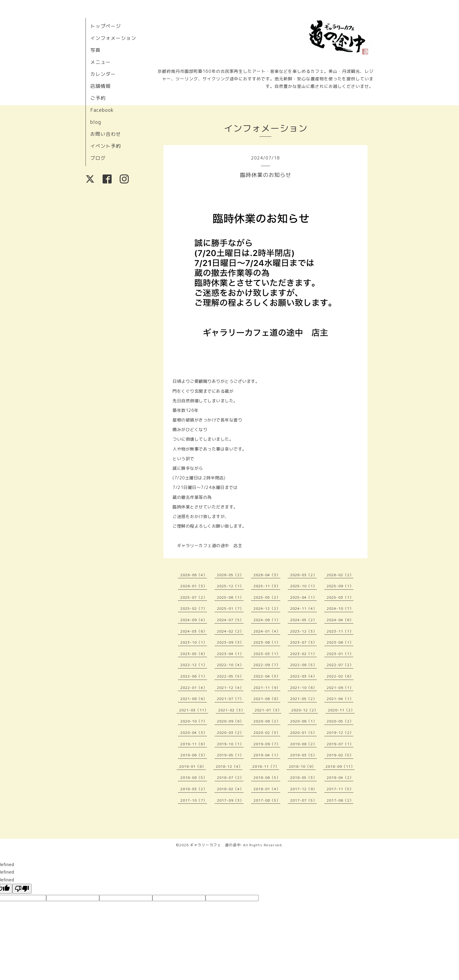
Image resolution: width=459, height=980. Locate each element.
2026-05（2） (230, 575)
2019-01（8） (192, 766)
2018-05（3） (303, 777)
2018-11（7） (266, 766)
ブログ (98, 158)
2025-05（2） (267, 597)
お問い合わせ (106, 134)
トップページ (106, 26)
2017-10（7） (194, 800)
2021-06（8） (267, 699)
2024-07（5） (230, 620)
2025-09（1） (340, 586)
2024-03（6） (194, 631)
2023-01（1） (340, 654)
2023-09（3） (230, 642)
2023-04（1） (230, 654)
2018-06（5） (267, 777)
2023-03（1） (267, 654)
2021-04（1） (340, 699)
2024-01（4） (267, 631)
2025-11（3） (267, 586)
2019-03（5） (303, 755)
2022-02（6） (340, 676)
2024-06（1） (267, 620)
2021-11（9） (267, 688)
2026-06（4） (194, 575)
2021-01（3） (268, 710)
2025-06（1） (230, 597)
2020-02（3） (267, 733)
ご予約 (98, 98)
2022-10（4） (230, 665)
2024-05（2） (303, 620)
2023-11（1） (340, 631)
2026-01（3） (194, 586)
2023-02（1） (303, 654)
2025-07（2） (194, 597)
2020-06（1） (303, 721)
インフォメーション (113, 38)
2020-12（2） (305, 710)
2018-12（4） (229, 766)
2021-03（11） (194, 710)
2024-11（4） (303, 608)
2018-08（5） (194, 777)
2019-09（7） (267, 744)
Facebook (102, 110)
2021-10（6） (303, 688)
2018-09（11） (340, 766)
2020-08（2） (267, 721)
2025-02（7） (194, 608)
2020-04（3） (194, 733)
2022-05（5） (230, 676)
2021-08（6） (194, 699)
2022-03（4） (303, 676)
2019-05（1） (230, 755)
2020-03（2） (230, 733)
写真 (95, 50)
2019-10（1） (230, 744)
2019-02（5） (340, 755)
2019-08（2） (303, 744)
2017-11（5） (340, 789)
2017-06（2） (340, 800)
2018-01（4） (267, 789)
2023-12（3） (303, 631)
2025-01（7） (230, 608)
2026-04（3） (267, 575)
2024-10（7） (340, 608)
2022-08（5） (303, 665)
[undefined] (22, 889)
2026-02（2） (340, 575)
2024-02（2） (230, 631)
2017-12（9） (303, 789)
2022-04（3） (267, 676)
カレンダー (103, 74)
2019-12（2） (340, 733)
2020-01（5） (303, 733)
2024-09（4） (194, 620)
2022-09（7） (267, 665)
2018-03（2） (194, 789)
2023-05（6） (194, 654)
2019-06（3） (194, 755)
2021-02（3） (231, 710)
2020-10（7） (194, 721)
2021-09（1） (340, 688)
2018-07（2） (230, 777)
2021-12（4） (230, 688)
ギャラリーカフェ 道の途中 (215, 845)
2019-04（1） (267, 755)
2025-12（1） (230, 586)
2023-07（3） (303, 642)
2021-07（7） (230, 699)
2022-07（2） (340, 665)
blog (96, 122)
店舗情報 (100, 86)
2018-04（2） (340, 777)
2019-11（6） (194, 744)
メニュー (100, 62)
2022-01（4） (194, 688)
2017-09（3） (230, 800)
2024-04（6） (340, 620)
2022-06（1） (194, 676)
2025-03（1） (340, 597)
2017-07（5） (303, 800)
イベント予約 (106, 146)
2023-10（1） (194, 642)
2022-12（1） (194, 665)
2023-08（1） (267, 642)
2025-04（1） (303, 597)
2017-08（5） (267, 800)
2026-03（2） (303, 575)
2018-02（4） (230, 789)
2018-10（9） (302, 766)
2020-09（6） (230, 721)
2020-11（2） (341, 710)
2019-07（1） (340, 744)
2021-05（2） (303, 699)
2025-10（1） (303, 586)
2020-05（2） (340, 721)
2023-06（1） (340, 642)
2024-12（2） (267, 608)
